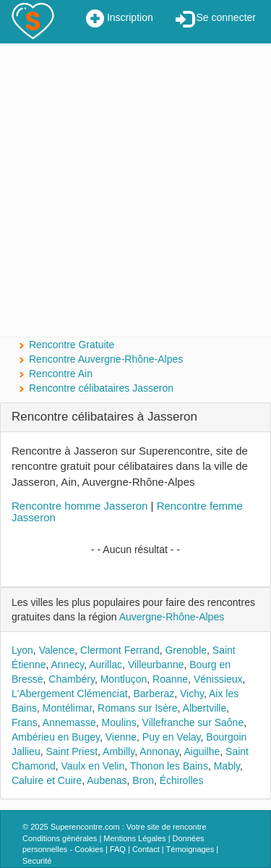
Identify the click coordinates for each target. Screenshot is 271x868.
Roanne (170, 679)
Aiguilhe (202, 751)
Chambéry (72, 679)
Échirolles (182, 780)
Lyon (22, 650)
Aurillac (106, 665)
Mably (227, 766)
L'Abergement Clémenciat (70, 694)
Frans (25, 722)
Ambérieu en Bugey (56, 737)
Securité (37, 861)
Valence (57, 650)
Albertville (205, 708)
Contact (146, 849)
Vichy (192, 694)
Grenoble (186, 650)
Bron (143, 780)
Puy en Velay (172, 737)
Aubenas (107, 780)
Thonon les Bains (169, 766)
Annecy (68, 665)
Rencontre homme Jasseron (79, 506)
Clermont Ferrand (120, 650)
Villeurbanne (156, 665)
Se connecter (216, 19)
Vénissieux (218, 679)
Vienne (121, 737)
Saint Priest (72, 751)
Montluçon (124, 679)
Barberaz (154, 694)
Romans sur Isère (137, 708)
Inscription (120, 19)
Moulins (119, 722)
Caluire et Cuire (47, 780)
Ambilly (119, 751)
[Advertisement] (135, 190)
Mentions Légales (134, 838)
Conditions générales (60, 838)
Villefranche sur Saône (193, 722)
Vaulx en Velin (93, 766)
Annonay (159, 751)
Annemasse (69, 722)
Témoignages (190, 849)
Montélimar (67, 708)
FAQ (118, 849)
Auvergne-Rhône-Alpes (172, 617)
